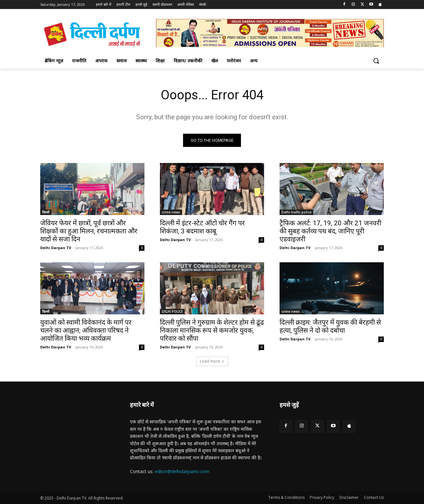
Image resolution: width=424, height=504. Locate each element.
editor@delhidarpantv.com (182, 471)
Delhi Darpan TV (56, 248)
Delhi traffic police (296, 212)
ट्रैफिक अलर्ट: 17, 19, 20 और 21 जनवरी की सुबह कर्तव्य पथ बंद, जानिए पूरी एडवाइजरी (330, 231)
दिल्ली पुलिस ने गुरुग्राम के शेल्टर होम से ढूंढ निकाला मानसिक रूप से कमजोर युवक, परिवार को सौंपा (212, 330)
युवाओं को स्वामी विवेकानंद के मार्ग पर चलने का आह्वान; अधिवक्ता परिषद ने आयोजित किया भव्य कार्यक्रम (86, 330)
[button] (376, 61)
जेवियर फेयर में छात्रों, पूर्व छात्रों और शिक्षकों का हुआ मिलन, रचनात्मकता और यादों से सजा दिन (89, 231)
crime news (171, 212)
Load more (212, 361)
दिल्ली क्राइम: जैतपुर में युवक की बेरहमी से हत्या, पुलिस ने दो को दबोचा (330, 326)
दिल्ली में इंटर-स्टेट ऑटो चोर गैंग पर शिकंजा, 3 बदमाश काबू (202, 227)
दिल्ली (46, 212)
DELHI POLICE (172, 311)
